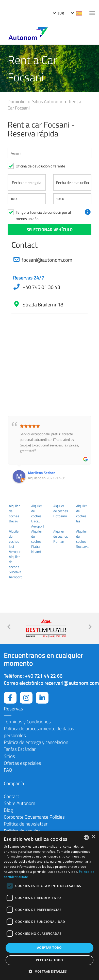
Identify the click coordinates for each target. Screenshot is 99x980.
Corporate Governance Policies (34, 817)
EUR (58, 13)
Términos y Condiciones (27, 721)
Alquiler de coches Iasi (82, 514)
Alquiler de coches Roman (61, 536)
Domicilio (17, 102)
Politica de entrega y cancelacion (36, 742)
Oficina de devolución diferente (40, 166)
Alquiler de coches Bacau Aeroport (38, 516)
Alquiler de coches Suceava (82, 539)
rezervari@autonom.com (72, 683)
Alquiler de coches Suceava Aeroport (15, 567)
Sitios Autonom (48, 102)
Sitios (9, 756)
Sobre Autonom (20, 803)
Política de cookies (22, 831)
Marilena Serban (42, 473)
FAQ (8, 770)
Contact (12, 796)
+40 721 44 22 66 (44, 676)
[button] (49, 971)
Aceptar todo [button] (49, 948)
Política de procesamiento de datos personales (39, 732)
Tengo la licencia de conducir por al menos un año (43, 215)
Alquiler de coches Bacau (14, 514)
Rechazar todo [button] (49, 960)
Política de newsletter (26, 824)
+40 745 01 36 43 (41, 287)
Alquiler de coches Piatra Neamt (37, 541)
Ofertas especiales (22, 763)
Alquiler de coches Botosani (61, 511)
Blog (8, 810)
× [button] (93, 837)
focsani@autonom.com (47, 260)
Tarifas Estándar (20, 749)
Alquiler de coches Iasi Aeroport (15, 541)
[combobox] (86, 837)
